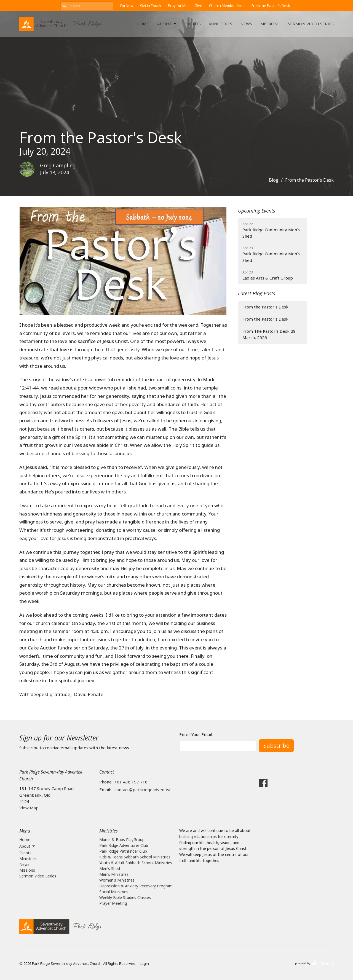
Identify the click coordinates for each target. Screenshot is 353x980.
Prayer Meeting (113, 903)
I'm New (127, 6)
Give (198, 6)
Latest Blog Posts (257, 293)
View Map (29, 808)
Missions (270, 24)
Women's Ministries (117, 880)
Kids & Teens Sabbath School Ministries (135, 857)
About (167, 24)
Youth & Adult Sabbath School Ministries (136, 863)
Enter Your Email (196, 734)
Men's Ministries (114, 874)
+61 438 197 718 (131, 782)
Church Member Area (227, 6)
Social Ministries (114, 892)
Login (144, 963)
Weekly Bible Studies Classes (125, 897)
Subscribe (276, 746)
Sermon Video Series (311, 24)
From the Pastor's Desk (271, 6)
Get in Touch (151, 6)
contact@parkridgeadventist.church (144, 790)
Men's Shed (110, 868)
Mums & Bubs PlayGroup (122, 840)
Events (193, 24)
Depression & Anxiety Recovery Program (136, 886)
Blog (274, 180)
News (246, 24)
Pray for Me (178, 6)
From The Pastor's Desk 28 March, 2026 (269, 334)
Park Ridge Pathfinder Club (123, 851)
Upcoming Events (257, 211)
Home (143, 24)
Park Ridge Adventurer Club (124, 845)
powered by (314, 963)
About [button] (28, 846)
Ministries (221, 24)
